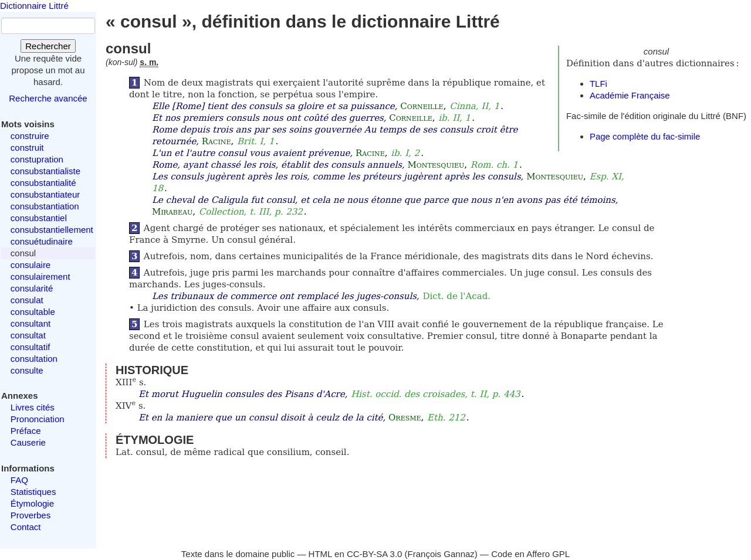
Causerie (28, 442)
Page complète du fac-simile (645, 136)
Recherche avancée (48, 98)
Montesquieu (436, 165)
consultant (31, 323)
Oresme (405, 418)
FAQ (19, 480)
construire (30, 136)
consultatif (31, 347)
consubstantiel (39, 218)
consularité (32, 288)
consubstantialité (43, 183)
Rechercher (48, 46)
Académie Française (630, 95)
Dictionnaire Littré (34, 6)
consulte (27, 370)
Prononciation (38, 419)
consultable (33, 312)
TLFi (598, 84)
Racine (216, 141)
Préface (26, 431)
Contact (26, 527)
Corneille (422, 106)
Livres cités (33, 407)
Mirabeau (172, 212)
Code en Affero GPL (530, 554)
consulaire (31, 265)
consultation (34, 359)
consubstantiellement (52, 230)
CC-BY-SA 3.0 (375, 554)
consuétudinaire (42, 241)
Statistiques (33, 492)
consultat (28, 335)
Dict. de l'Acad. (457, 296)
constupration (37, 159)
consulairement (40, 276)
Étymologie (32, 503)
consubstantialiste (45, 171)
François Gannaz (441, 554)
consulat (27, 300)
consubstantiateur (45, 194)
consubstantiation (45, 206)
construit (27, 147)
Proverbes (31, 515)
